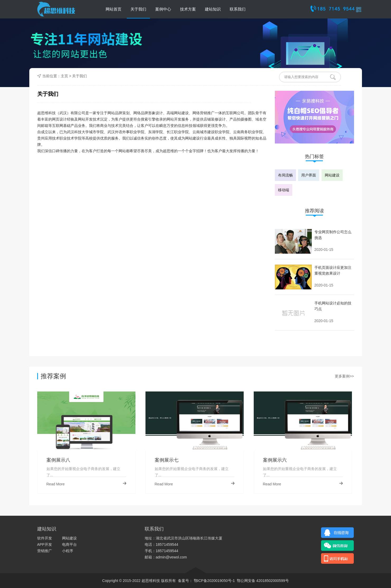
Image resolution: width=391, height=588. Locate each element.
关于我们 (138, 9)
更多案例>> (344, 376)
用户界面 (309, 175)
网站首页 (114, 9)
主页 (64, 76)
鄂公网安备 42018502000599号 (263, 581)
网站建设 (332, 175)
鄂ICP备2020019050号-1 (215, 581)
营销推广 (45, 551)
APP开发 (45, 544)
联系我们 (238, 9)
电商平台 (69, 544)
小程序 (68, 551)
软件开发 (45, 538)
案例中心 (163, 9)
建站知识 (213, 9)
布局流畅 (285, 175)
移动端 (284, 190)
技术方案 (188, 9)
